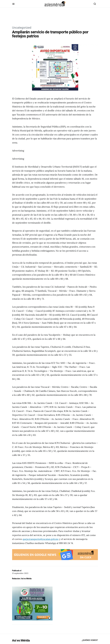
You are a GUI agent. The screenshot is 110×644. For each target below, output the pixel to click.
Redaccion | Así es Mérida (22, 579)
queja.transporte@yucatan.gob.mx (41, 539)
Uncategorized (22, 28)
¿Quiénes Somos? (90, 640)
